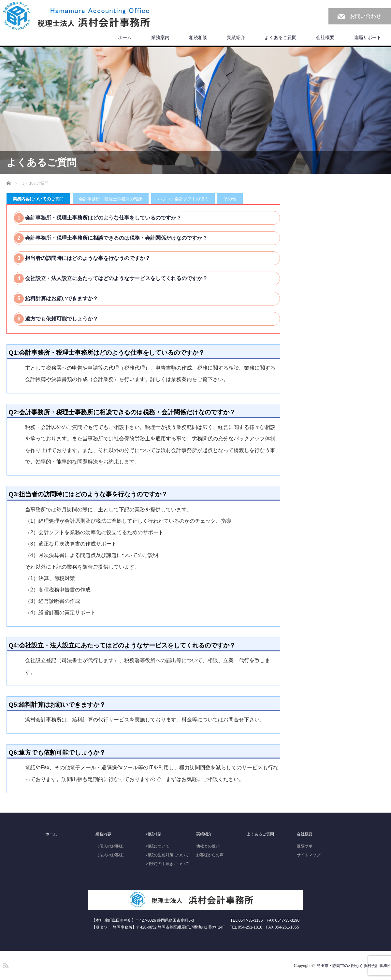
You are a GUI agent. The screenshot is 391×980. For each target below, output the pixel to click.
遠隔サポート (368, 37)
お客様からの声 (210, 855)
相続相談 (198, 37)
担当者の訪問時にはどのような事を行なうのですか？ (87, 258)
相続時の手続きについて (167, 864)
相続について (158, 846)
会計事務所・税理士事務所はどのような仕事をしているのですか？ (103, 218)
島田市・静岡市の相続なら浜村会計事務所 (354, 966)
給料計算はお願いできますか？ (61, 298)
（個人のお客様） (111, 846)
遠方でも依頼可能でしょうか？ (61, 319)
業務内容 (103, 834)
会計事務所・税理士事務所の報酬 (111, 199)
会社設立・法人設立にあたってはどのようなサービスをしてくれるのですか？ (116, 278)
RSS (5, 964)
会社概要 (325, 37)
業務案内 (160, 37)
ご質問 (38, 199)
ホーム (125, 37)
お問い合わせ (366, 16)
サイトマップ (309, 855)
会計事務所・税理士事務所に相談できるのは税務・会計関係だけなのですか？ (116, 238)
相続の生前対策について (167, 855)
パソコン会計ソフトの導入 (183, 199)
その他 (230, 199)
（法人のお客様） (111, 855)
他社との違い (208, 846)
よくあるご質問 (281, 37)
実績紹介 (236, 37)
